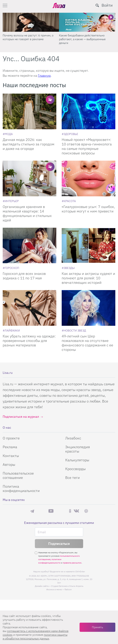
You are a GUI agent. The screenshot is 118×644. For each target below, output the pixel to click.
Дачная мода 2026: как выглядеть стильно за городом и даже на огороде (29, 144)
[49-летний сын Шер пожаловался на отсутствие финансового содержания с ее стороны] (88, 308)
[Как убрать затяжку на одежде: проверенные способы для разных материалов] (30, 308)
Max (41, 511)
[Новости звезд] (74, 330)
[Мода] (8, 134)
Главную (44, 76)
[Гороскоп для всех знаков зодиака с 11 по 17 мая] (30, 246)
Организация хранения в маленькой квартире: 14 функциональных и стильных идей (27, 213)
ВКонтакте (76, 511)
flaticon (68, 589)
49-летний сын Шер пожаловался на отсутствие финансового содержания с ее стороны (87, 343)
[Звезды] (68, 268)
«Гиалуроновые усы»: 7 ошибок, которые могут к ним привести (88, 209)
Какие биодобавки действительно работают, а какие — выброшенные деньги (82, 39)
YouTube (51, 511)
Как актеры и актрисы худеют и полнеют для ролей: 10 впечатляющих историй (88, 278)
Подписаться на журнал (21, 417)
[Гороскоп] (11, 268)
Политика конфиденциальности (21, 488)
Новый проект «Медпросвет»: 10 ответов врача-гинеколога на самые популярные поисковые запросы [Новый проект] (87, 146)
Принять (97, 627)
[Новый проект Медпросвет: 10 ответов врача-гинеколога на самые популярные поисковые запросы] (88, 111)
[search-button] (97, 5)
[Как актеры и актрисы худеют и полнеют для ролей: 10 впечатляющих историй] (88, 246)
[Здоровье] (70, 134)
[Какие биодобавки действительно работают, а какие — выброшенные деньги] (87, 22)
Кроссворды (75, 469)
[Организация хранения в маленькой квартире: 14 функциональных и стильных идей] (30, 178)
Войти (107, 5)
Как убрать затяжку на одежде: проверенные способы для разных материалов (29, 341)
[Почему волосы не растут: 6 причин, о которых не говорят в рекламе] (31, 22)
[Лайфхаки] (11, 330)
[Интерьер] (11, 201)
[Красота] (69, 201)
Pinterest (86, 511)
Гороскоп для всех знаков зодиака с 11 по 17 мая (24, 276)
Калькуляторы (77, 460)
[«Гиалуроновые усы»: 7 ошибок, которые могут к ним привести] (88, 178)
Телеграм (32, 511)
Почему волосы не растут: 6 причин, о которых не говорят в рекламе (28, 37)
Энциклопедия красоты (78, 449)
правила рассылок (72, 563)
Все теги (72, 478)
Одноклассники (70, 511)
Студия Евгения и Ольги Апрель (67, 586)
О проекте (11, 438)
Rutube (61, 511)
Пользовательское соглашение (18, 475)
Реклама (10, 447)
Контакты (11, 456)
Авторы (9, 464)
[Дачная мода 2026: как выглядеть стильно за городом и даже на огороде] (30, 111)
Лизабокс (73, 438)
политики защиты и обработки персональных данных (35, 637)
